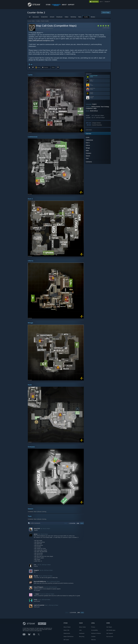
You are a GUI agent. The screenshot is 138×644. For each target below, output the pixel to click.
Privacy (93, 627)
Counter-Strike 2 (31, 21)
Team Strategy (105, 107)
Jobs (80, 630)
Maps (95, 108)
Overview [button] (88, 134)
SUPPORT (71, 5)
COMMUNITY (56, 5)
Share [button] (53, 67)
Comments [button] (89, 162)
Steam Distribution (69, 636)
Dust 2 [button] (88, 143)
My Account (110, 636)
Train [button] (87, 158)
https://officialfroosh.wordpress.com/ (41, 40)
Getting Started (96, 107)
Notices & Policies (96, 633)
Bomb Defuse (94, 111)
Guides (38, 21)
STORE (48, 5)
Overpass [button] (88, 153)
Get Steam (109, 627)
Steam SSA (66, 630)
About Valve (82, 627)
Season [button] (88, 156)
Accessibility (95, 630)
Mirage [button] (88, 148)
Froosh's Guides (45, 21)
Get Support (110, 633)
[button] (31, 64)
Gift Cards (66, 640)
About (64, 5)
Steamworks (67, 633)
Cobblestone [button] (89, 140)
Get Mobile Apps (111, 630)
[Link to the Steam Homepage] (35, 6)
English (94, 104)
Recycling (82, 636)
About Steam (67, 627)
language (107, 2)
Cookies (93, 636)
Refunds (93, 640)
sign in (101, 2)
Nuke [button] (87, 151)
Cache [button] (88, 137)
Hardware (82, 633)
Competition (89, 108)
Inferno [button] (88, 145)
